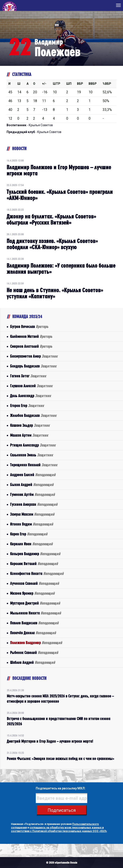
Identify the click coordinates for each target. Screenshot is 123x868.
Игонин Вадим (32, 524)
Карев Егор (29, 534)
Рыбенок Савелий (34, 653)
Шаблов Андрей (33, 662)
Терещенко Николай (34, 465)
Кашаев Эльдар (30, 425)
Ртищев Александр (33, 445)
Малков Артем (29, 435)
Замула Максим (32, 514)
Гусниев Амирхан (34, 504)
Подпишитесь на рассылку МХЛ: (61, 788)
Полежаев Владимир (36, 643)
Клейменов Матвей (31, 336)
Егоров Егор (27, 406)
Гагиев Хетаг (28, 376)
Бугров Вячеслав (29, 327)
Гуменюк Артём (32, 494)
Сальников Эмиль (31, 455)
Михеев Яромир (32, 593)
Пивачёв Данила (33, 633)
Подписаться (62, 810)
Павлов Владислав (34, 623)
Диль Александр (30, 396)
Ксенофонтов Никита (37, 574)
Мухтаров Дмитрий (35, 603)
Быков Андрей (32, 485)
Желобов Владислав (33, 415)
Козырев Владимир (35, 554)
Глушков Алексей (31, 386)
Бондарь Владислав (33, 366)
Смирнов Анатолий (31, 346)
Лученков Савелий (35, 583)
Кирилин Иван (31, 544)
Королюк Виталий (34, 564)
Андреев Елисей (33, 475)
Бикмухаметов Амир (34, 356)
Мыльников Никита (36, 613)
